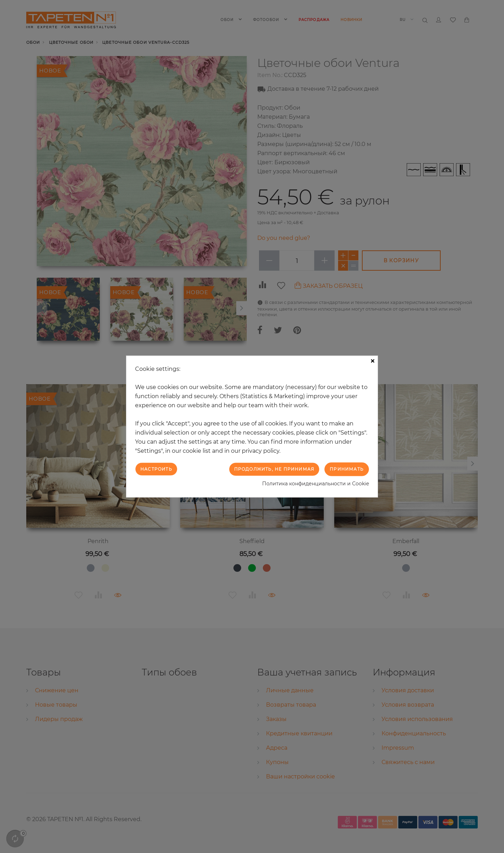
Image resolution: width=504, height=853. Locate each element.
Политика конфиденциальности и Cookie (316, 483)
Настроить (156, 469)
